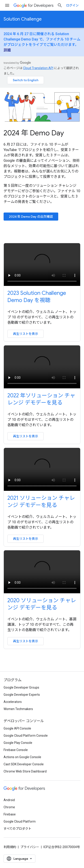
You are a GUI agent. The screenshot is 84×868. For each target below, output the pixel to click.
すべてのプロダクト (17, 829)
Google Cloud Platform (20, 821)
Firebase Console (16, 750)
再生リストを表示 (26, 334)
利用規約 (10, 847)
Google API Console (17, 728)
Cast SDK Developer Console (24, 764)
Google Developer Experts (22, 695)
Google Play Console (18, 743)
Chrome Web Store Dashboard (25, 771)
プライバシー (30, 847)
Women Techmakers (18, 709)
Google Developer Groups (21, 687)
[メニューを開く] (7, 5)
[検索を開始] (60, 5)
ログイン (72, 5)
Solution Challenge (23, 19)
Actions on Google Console (22, 757)
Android (9, 800)
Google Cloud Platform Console (26, 736)
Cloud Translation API (38, 68)
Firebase (10, 814)
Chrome (9, 807)
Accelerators (13, 702)
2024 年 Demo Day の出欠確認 (31, 217)
